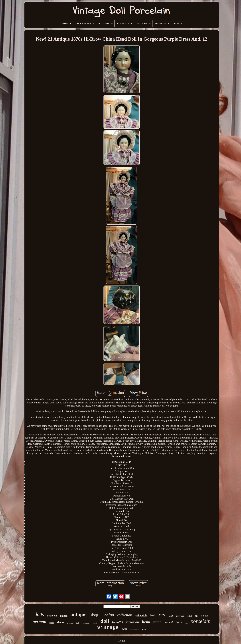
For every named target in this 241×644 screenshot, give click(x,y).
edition (205, 616)
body (179, 622)
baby (125, 629)
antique (78, 614)
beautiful (118, 622)
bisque (95, 615)
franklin (70, 623)
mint (157, 622)
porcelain (201, 621)
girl (171, 616)
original (168, 622)
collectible (141, 616)
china (109, 615)
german (40, 622)
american (180, 616)
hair (144, 629)
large (52, 623)
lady (78, 623)
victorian (132, 622)
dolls (39, 614)
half (153, 615)
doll (105, 621)
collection (125, 615)
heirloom (52, 616)
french (95, 623)
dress (61, 622)
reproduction (135, 630)
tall (197, 616)
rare (163, 615)
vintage (108, 628)
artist (190, 616)
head (146, 622)
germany (86, 623)
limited (64, 616)
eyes (186, 623)
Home (122, 641)
